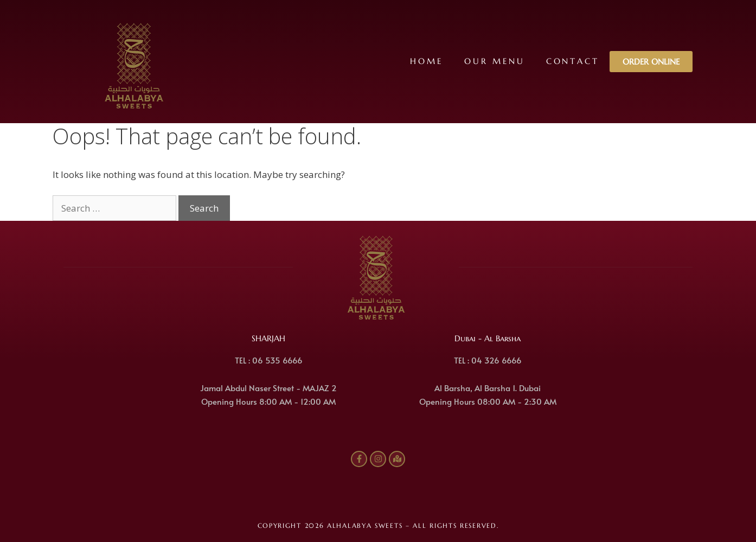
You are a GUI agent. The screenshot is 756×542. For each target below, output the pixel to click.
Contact (572, 61)
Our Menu (494, 61)
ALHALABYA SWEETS (365, 525)
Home (426, 61)
